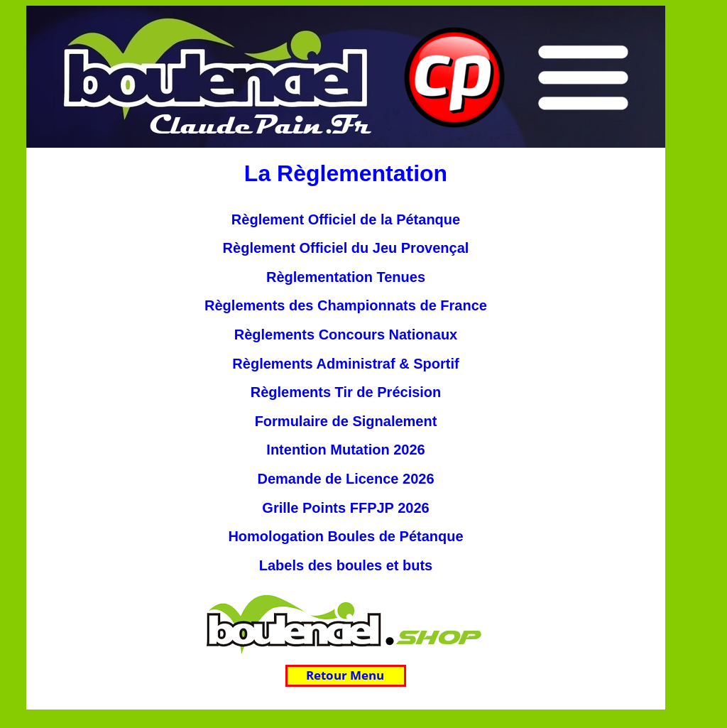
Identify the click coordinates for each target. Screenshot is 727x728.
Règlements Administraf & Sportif (345, 364)
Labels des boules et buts (346, 565)
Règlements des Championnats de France (346, 305)
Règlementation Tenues (346, 277)
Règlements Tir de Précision (346, 392)
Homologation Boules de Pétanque (345, 536)
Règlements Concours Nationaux (346, 335)
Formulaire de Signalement (346, 421)
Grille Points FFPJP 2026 (345, 508)
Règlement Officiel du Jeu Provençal (346, 248)
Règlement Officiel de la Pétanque (346, 219)
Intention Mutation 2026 (345, 450)
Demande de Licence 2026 (345, 479)
